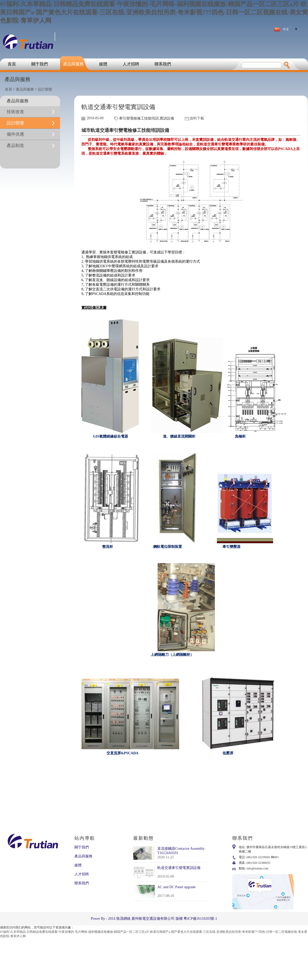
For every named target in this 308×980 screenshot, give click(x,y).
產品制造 (15, 146)
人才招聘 (131, 64)
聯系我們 (163, 64)
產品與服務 (73, 64)
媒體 (103, 64)
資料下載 (197, 118)
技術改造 (15, 112)
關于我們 (40, 64)
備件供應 (15, 134)
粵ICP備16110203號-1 (200, 919)
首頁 (12, 64)
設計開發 (45, 89)
